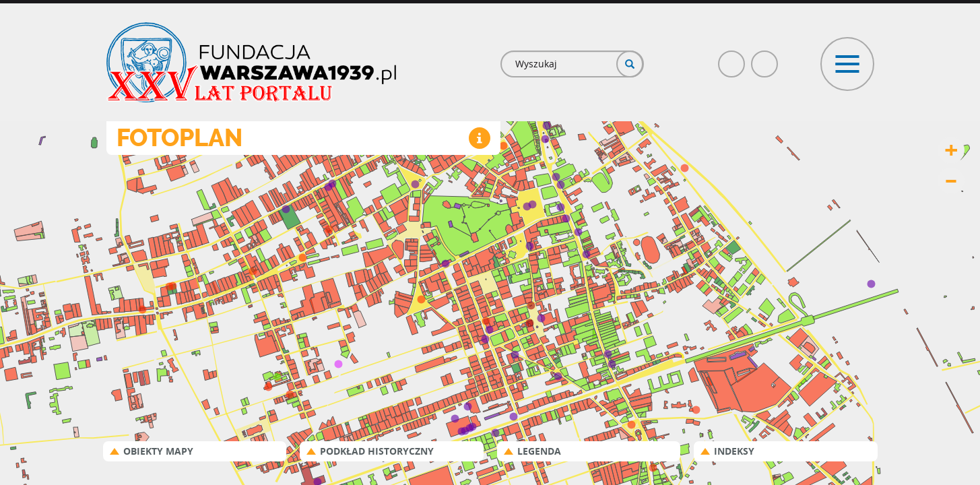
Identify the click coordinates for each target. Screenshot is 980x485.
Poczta (765, 58)
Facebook (732, 58)
